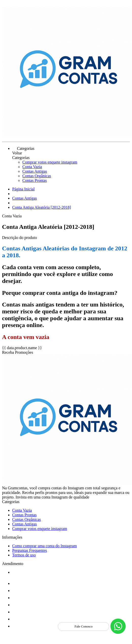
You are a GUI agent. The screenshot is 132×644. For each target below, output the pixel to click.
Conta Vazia (32, 167)
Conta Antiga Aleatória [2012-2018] (42, 207)
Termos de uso (24, 555)
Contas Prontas (35, 180)
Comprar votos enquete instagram (50, 162)
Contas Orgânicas (37, 176)
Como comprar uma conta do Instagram (45, 546)
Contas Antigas (35, 171)
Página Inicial (23, 189)
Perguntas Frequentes (30, 550)
